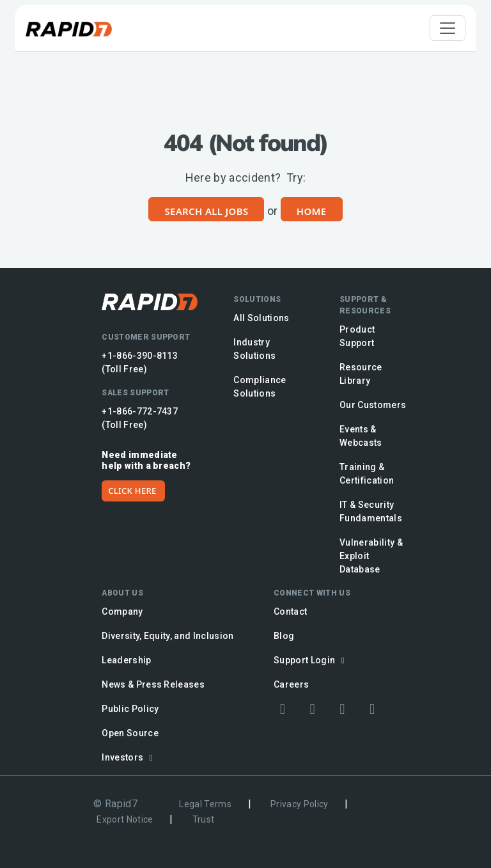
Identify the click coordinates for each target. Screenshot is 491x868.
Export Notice (125, 819)
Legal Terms (205, 804)
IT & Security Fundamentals (371, 511)
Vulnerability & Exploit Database (371, 556)
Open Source (130, 733)
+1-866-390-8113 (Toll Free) (140, 362)
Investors (129, 757)
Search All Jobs (206, 211)
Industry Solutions (254, 349)
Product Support (357, 336)
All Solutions (261, 318)
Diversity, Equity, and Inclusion (168, 636)
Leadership (126, 660)
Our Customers (373, 405)
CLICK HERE (132, 491)
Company (122, 612)
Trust (204, 819)
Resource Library (361, 374)
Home (312, 211)
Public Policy (130, 709)
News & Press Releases (153, 684)
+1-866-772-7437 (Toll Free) (140, 418)
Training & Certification (367, 474)
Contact (290, 612)
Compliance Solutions (260, 387)
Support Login (311, 660)
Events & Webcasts (361, 436)
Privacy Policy (300, 804)
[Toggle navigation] (448, 28)
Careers (291, 684)
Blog (284, 636)
